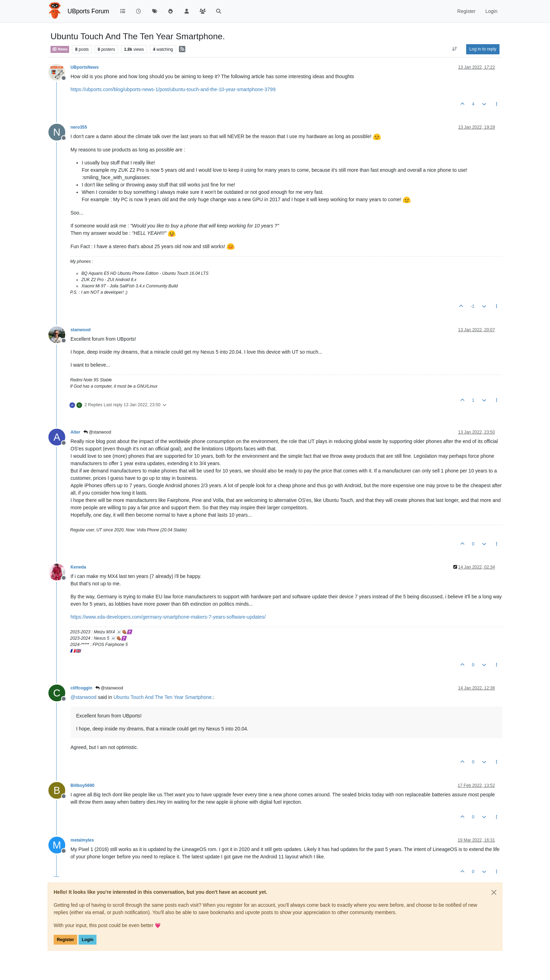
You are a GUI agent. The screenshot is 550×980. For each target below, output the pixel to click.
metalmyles (82, 840)
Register (65, 940)
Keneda (78, 567)
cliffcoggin (81, 688)
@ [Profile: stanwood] (83, 697)
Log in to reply (483, 49)
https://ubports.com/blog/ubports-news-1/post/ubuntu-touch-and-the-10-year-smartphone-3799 (173, 89)
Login (88, 940)
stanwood (81, 330)
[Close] (494, 892)
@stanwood (97, 432)
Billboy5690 (82, 785)
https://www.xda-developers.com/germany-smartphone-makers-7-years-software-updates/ (168, 617)
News (60, 49)
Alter (75, 432)
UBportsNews (85, 67)
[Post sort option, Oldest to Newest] (455, 49)
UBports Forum (89, 11)
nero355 (79, 127)
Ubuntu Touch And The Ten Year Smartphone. (163, 697)
